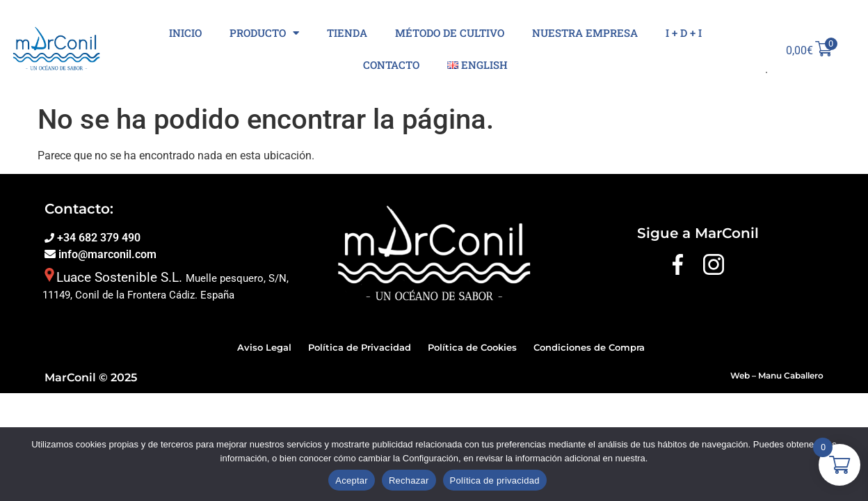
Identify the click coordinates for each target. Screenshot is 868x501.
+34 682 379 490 (97, 238)
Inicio (185, 33)
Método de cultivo (450, 33)
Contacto (391, 65)
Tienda (347, 33)
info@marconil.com (106, 254)
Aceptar (352, 480)
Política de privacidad (495, 480)
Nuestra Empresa (585, 33)
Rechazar (409, 480)
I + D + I (684, 33)
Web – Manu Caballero (777, 375)
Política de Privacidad (360, 347)
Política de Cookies (472, 347)
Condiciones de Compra (589, 347)
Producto (264, 33)
